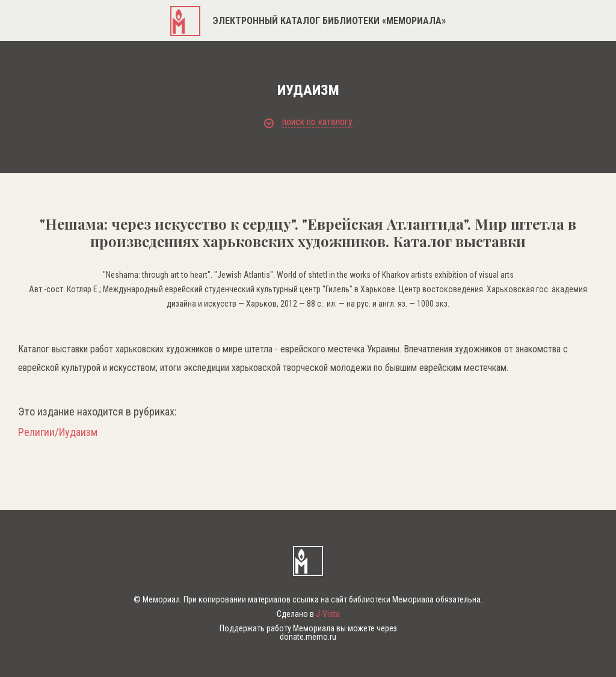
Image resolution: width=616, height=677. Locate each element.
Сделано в (308, 614)
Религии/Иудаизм (58, 432)
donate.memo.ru (308, 637)
